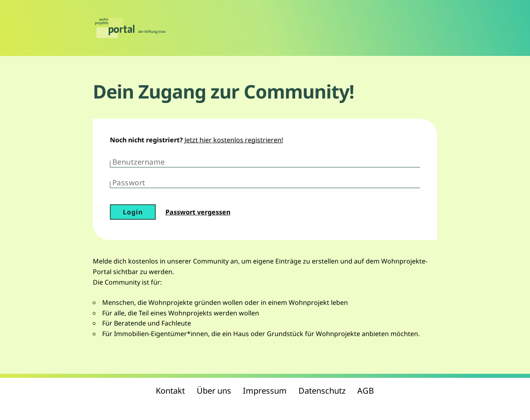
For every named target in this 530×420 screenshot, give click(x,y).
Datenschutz (322, 391)
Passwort (129, 182)
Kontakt (170, 391)
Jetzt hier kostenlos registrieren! (234, 140)
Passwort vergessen (198, 212)
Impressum (265, 391)
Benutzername (139, 162)
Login (133, 212)
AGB (366, 391)
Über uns (214, 391)
